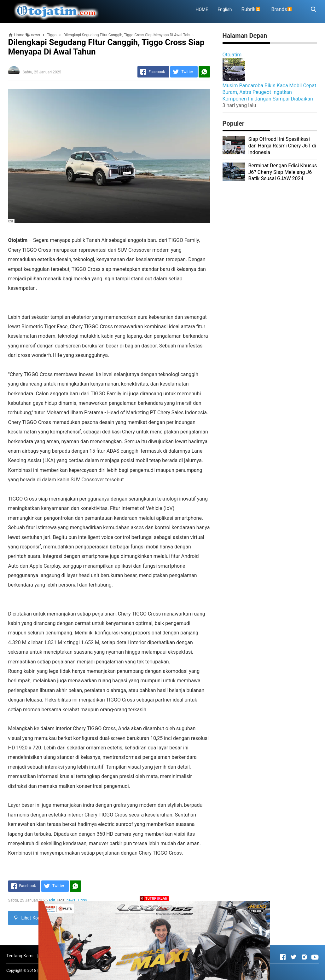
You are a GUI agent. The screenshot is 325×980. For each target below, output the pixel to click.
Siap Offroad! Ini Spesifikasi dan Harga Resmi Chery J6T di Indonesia (282, 146)
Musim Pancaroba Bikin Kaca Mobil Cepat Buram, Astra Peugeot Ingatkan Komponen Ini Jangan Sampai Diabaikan (270, 92)
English (225, 9)
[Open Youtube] (315, 957)
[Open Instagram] (304, 957)
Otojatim (232, 55)
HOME (202, 9)
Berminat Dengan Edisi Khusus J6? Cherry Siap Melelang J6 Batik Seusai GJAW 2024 (283, 172)
